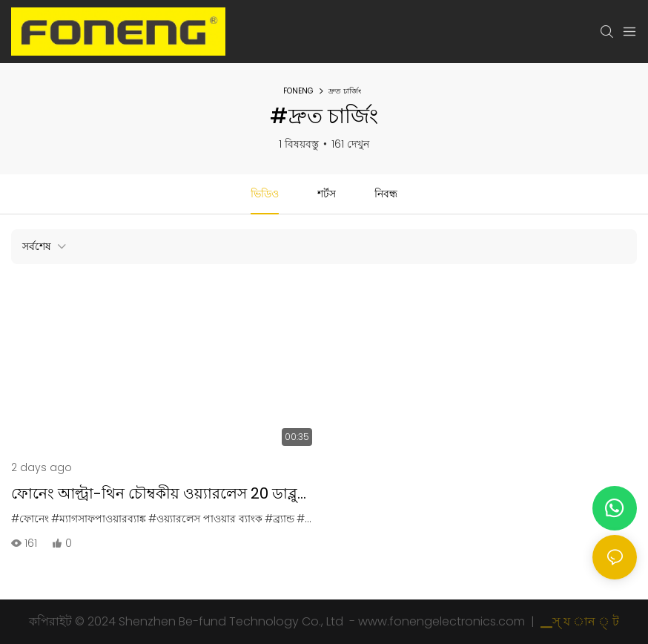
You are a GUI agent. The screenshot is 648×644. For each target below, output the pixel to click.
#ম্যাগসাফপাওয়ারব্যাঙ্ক (99, 519)
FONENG (298, 91)
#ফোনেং (30, 519)
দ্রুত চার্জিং (345, 91)
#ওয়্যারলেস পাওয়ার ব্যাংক (205, 519)
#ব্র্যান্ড (280, 519)
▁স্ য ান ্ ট (578, 621)
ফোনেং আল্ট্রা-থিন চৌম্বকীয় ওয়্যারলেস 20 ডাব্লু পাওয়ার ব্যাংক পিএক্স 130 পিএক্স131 (154, 494)
